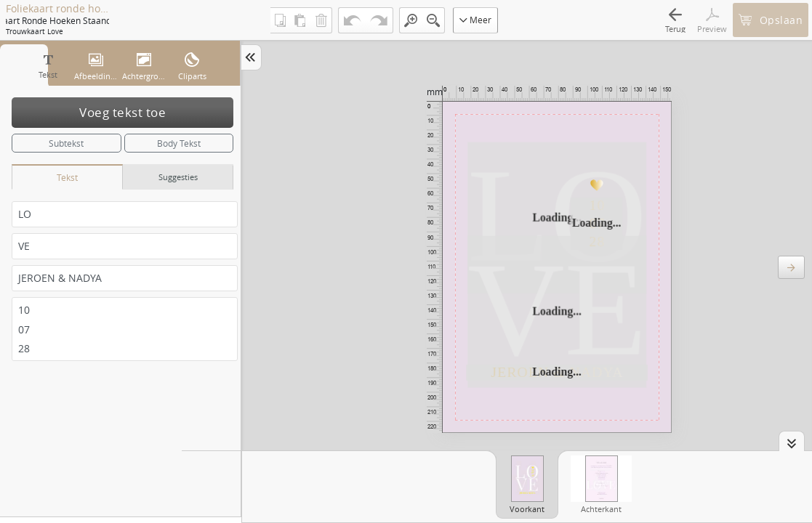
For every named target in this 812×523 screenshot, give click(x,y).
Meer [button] (475, 20)
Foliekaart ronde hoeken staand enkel (57, 9)
